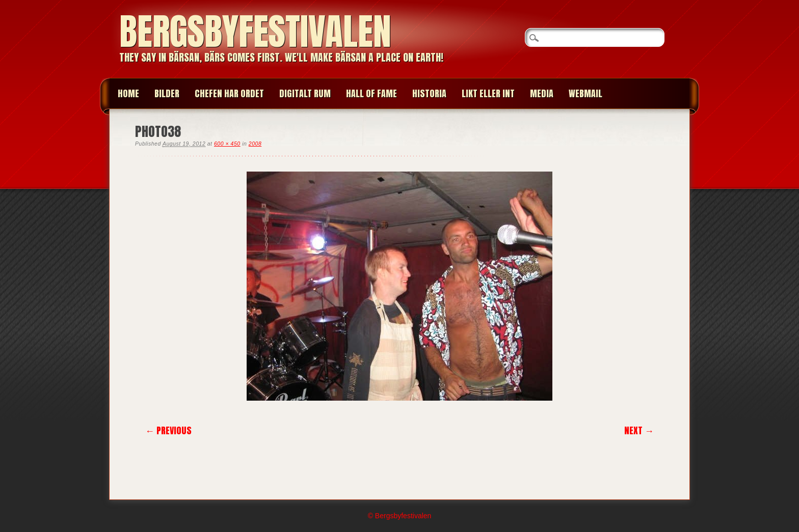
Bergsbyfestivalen (255, 31)
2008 (255, 144)
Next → (639, 430)
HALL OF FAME (371, 93)
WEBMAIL (585, 93)
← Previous (168, 430)
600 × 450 (227, 144)
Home (128, 93)
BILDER (167, 93)
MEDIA (542, 93)
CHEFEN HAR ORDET (229, 93)
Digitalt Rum (305, 93)
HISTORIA (429, 93)
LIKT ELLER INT (488, 93)
